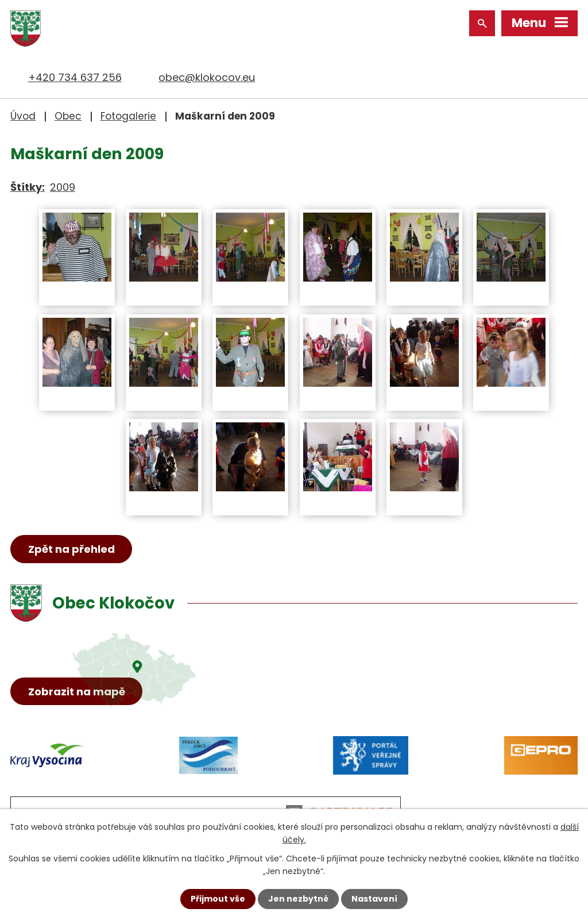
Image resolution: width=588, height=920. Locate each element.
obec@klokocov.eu (207, 77)
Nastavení (374, 899)
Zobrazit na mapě (77, 692)
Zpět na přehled (71, 549)
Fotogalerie (128, 116)
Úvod (23, 116)
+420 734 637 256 (75, 77)
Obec (68, 116)
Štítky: (28, 187)
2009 (63, 187)
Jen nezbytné (298, 899)
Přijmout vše (218, 899)
